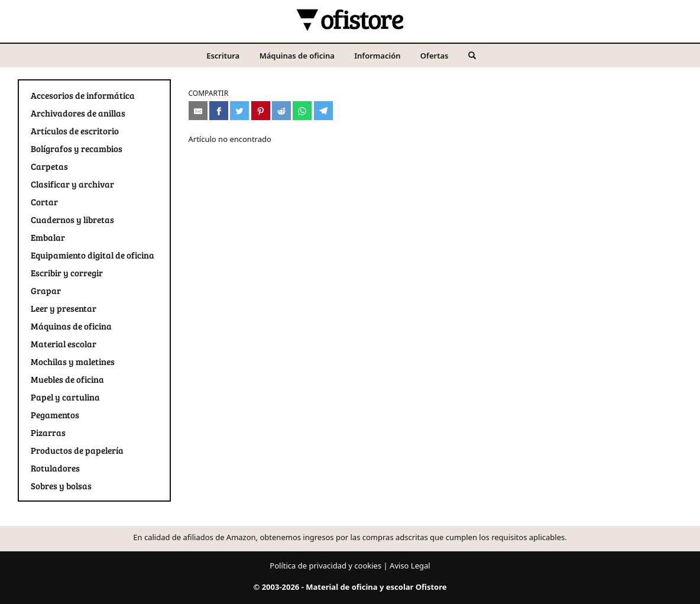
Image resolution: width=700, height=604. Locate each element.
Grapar (46, 290)
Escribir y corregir (67, 273)
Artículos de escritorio (75, 131)
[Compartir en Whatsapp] (302, 111)
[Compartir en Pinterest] (261, 111)
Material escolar (64, 344)
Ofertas (435, 56)
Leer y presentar (64, 308)
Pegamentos (55, 415)
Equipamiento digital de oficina (93, 255)
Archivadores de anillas (78, 113)
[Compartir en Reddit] (281, 111)
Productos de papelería (77, 450)
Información (377, 56)
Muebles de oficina (67, 379)
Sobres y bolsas (61, 486)
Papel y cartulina (65, 397)
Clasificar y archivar (72, 184)
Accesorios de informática (83, 95)
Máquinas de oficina (297, 56)
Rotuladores (55, 468)
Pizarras (48, 432)
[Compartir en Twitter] (239, 111)
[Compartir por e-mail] (198, 111)
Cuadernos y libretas (72, 219)
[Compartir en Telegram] (323, 111)
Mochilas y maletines (73, 361)
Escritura (223, 56)
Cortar (44, 202)
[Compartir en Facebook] (219, 111)
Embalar (48, 237)
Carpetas (49, 166)
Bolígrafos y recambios (77, 148)
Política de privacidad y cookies (325, 566)
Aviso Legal (410, 566)
